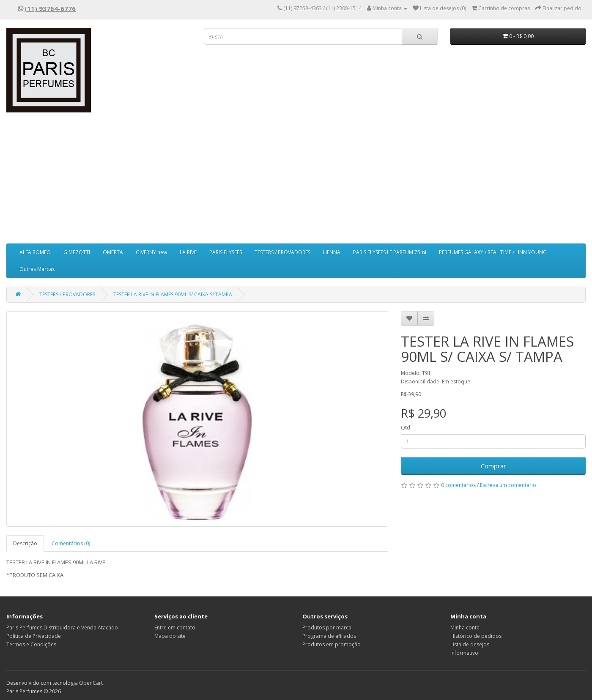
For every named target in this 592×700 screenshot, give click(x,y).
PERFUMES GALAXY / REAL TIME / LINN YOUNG (493, 252)
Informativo (464, 653)
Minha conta (465, 628)
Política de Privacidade (34, 636)
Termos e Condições (31, 644)
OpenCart (91, 683)
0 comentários (458, 485)
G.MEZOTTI (77, 252)
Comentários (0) (71, 543)
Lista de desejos (470, 644)
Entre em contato (175, 628)
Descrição (25, 543)
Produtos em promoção (332, 644)
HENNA (332, 252)
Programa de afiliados (329, 636)
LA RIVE (188, 252)
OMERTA (113, 252)
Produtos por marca (327, 628)
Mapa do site (170, 636)
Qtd (406, 428)
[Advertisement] (296, 180)
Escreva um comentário (508, 485)
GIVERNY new (151, 252)
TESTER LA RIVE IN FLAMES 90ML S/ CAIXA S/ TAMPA (173, 294)
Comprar (493, 466)
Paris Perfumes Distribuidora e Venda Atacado (62, 628)
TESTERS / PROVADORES (282, 252)
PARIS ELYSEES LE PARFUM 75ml (390, 252)
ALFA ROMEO (35, 252)
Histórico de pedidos (476, 636)
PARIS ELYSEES (226, 252)
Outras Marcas (37, 269)
